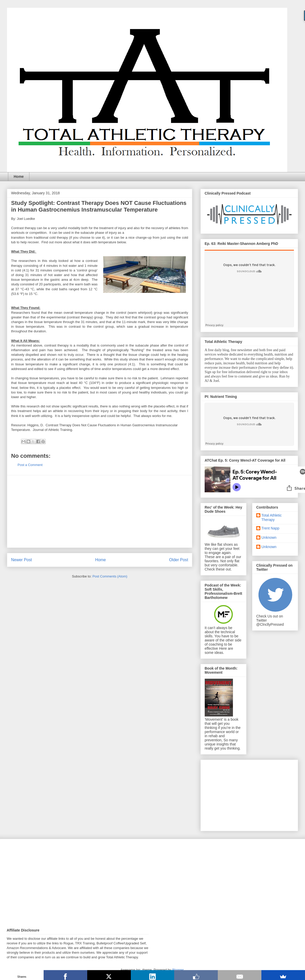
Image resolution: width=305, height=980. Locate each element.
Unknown (269, 537)
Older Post (179, 560)
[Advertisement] (100, 511)
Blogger (178, 970)
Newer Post (22, 560)
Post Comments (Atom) (110, 576)
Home (19, 176)
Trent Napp (270, 528)
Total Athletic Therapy (272, 517)
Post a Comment (30, 465)
